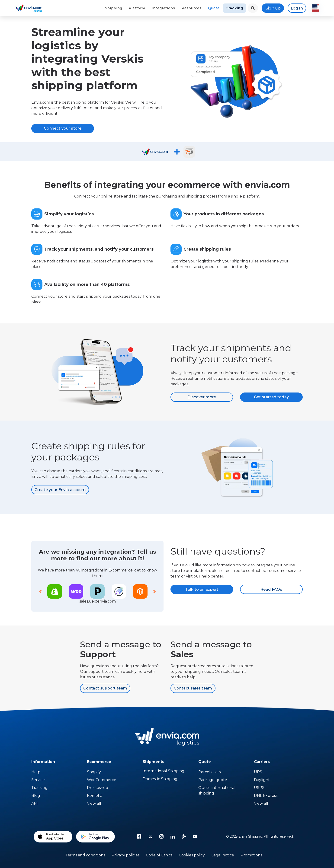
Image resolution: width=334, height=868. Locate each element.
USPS (259, 788)
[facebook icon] (139, 836)
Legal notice (223, 855)
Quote (214, 8)
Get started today (271, 397)
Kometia (95, 796)
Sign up (273, 8)
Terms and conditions (85, 855)
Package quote (213, 780)
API (35, 803)
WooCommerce (102, 780)
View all (261, 803)
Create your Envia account (60, 490)
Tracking (234, 8)
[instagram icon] (161, 836)
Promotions (251, 855)
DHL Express (266, 796)
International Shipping (164, 771)
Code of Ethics (159, 855)
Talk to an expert (202, 589)
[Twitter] (150, 836)
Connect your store (63, 128)
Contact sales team (193, 688)
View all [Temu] (94, 803)
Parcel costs (209, 772)
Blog (36, 796)
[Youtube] (195, 836)
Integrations (163, 8)
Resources (192, 8)
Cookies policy (192, 855)
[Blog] (184, 836)
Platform (137, 8)
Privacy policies (125, 855)
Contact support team (105, 688)
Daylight (262, 780)
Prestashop (98, 788)
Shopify (94, 772)
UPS (258, 772)
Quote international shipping (217, 790)
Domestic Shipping (160, 779)
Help (36, 772)
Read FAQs (271, 589)
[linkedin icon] (173, 836)
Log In (297, 8)
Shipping (114, 8)
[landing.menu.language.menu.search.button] (253, 8)
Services (39, 780)
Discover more (202, 397)
